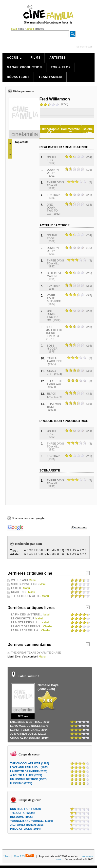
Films (36, 58)
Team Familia (50, 77)
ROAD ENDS (19, 592)
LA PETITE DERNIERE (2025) (29, 771)
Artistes (58, 58)
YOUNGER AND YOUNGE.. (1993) (32, 821)
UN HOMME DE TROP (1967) (28, 779)
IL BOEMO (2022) (21, 783)
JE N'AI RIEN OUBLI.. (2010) (28, 734)
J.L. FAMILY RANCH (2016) (27, 825)
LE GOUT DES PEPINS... (27, 626)
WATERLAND (19, 580)
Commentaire (70, 129)
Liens (6, 856)
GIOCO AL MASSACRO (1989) (29, 738)
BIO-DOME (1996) (21, 817)
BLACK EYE (52, 395)
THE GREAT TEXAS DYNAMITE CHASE (36, 653)
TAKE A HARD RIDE (55, 360)
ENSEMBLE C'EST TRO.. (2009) (30, 722)
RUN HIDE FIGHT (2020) (25, 809)
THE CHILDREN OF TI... (26, 596)
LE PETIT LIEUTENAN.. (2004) (29, 730)
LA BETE (17, 588)
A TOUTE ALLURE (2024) (26, 775)
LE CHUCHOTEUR (23, 618)
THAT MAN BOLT (54, 405)
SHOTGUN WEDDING (25, 584)
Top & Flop (61, 67)
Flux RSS (24, 856)
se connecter (84, 47)
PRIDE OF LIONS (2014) (25, 829)
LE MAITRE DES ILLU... (26, 622)
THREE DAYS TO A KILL (55, 184)
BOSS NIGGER (52, 347)
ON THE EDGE (52, 159)
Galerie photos (88, 131)
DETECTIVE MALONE (55, 275)
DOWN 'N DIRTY (53, 171)
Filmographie (50, 129)
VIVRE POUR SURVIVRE (54, 298)
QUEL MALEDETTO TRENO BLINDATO (54, 331)
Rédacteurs (18, 77)
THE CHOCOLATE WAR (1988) (29, 763)
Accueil (14, 58)
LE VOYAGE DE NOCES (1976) (30, 726)
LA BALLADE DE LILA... (26, 630)
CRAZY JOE (52, 372)
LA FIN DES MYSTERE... (27, 614)
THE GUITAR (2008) (23, 813)
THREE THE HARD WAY (55, 382)
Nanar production (24, 67)
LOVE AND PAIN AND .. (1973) (29, 767)
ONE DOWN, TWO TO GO (52, 209)
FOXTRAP (53, 195)
